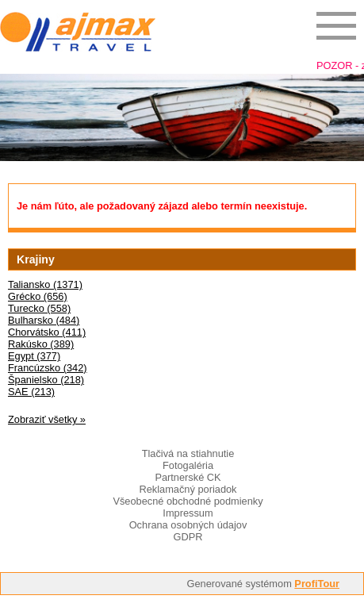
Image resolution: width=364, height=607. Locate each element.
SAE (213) (31, 392)
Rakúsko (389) (41, 344)
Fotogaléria (188, 465)
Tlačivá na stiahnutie (188, 453)
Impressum (188, 513)
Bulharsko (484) (44, 320)
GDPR (188, 537)
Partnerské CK (188, 477)
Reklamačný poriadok (188, 489)
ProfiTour (317, 584)
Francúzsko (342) (48, 368)
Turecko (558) (39, 308)
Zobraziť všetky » (47, 419)
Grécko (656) (38, 296)
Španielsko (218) (46, 380)
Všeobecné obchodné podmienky (188, 501)
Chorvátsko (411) (47, 332)
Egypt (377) (34, 356)
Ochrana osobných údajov (188, 525)
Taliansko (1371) (45, 284)
